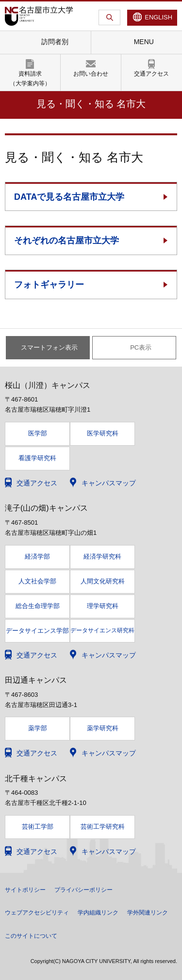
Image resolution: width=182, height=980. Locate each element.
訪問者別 (55, 42)
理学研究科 (103, 606)
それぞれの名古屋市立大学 (66, 241)
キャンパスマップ (109, 483)
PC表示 (141, 347)
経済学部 (37, 556)
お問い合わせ (91, 74)
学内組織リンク (98, 913)
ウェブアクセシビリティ (37, 913)
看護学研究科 (37, 458)
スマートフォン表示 (49, 347)
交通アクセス (151, 74)
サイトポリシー (25, 890)
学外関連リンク (148, 913)
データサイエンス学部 (37, 631)
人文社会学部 (37, 581)
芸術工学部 (38, 827)
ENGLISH (158, 17)
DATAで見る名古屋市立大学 (69, 197)
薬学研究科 (103, 728)
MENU (144, 42)
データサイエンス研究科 (102, 630)
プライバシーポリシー (83, 890)
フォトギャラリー (49, 285)
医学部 (38, 433)
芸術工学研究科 (103, 827)
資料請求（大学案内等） (30, 78)
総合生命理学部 (38, 606)
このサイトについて (31, 936)
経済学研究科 (102, 556)
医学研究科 (103, 433)
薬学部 (38, 728)
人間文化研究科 (103, 581)
